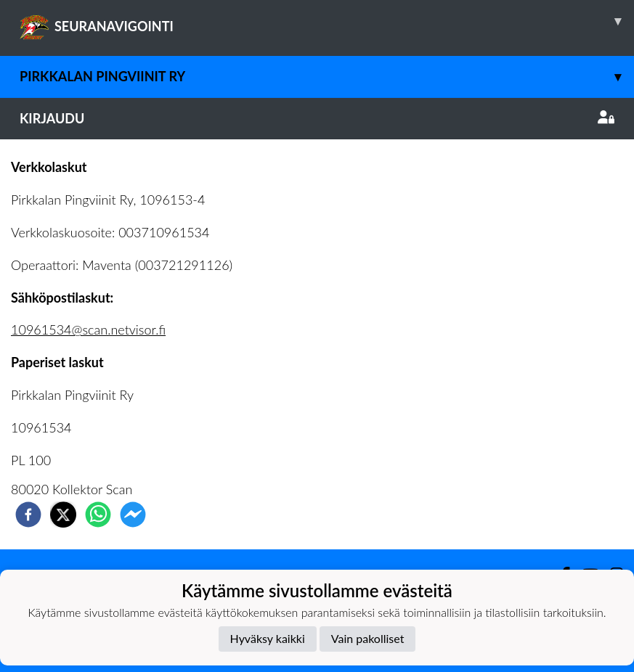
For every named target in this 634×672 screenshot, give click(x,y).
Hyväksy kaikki (268, 638)
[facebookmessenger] (133, 515)
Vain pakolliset (368, 638)
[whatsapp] (98, 515)
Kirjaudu (317, 118)
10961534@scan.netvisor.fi (88, 329)
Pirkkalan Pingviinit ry (327, 77)
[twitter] (63, 515)
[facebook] (28, 515)
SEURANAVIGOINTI (327, 21)
